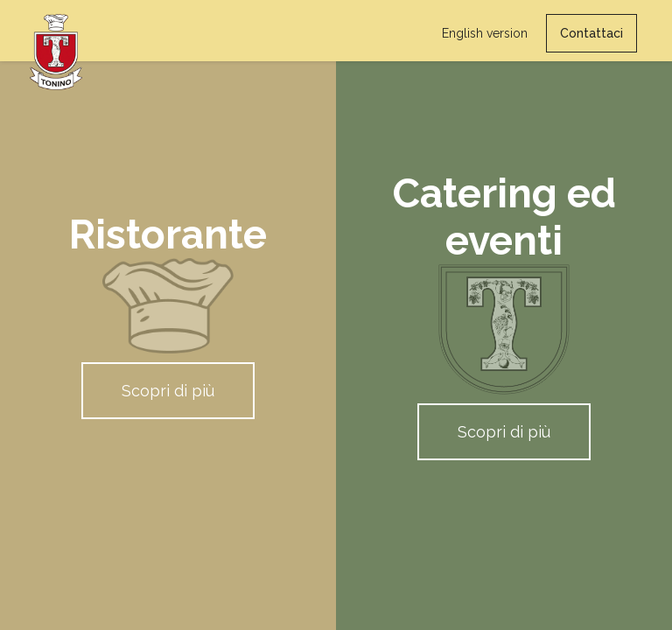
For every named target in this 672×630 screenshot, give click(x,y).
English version (485, 33)
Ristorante (168, 234)
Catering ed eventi (504, 217)
